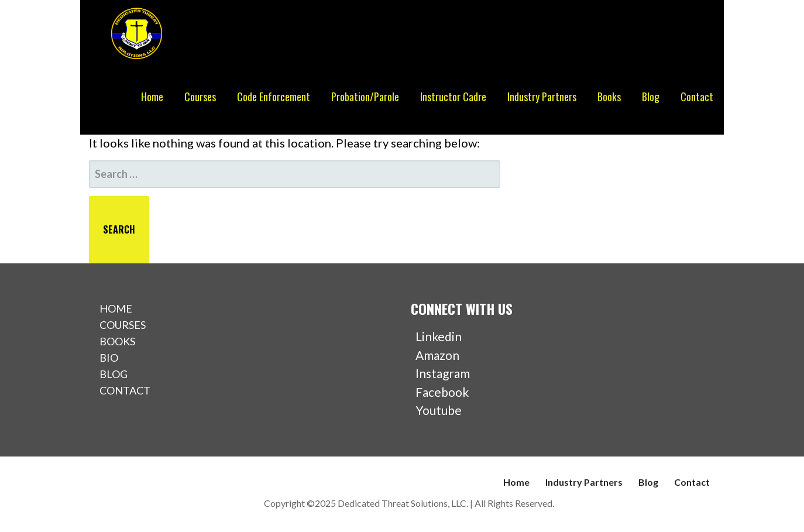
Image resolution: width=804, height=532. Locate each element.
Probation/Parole (365, 97)
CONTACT (125, 390)
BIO (109, 358)
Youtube (436, 410)
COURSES (123, 325)
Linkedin (436, 336)
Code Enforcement (274, 97)
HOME (116, 308)
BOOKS (117, 341)
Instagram (440, 373)
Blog (651, 97)
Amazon (435, 355)
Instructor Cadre (453, 97)
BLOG (114, 374)
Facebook (440, 392)
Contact (697, 97)
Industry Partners (542, 97)
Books (609, 97)
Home (152, 97)
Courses (200, 97)
